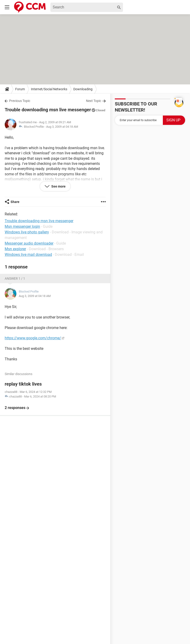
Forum (20, 89)
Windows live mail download (28, 255)
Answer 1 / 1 (15, 279)
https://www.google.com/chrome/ (33, 338)
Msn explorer (15, 249)
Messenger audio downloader (29, 243)
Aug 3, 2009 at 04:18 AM (62, 127)
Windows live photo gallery (27, 232)
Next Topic (94, 101)
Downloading (83, 89)
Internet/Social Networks (49, 89)
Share (15, 202)
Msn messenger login (22, 226)
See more (58, 186)
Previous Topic (20, 101)
